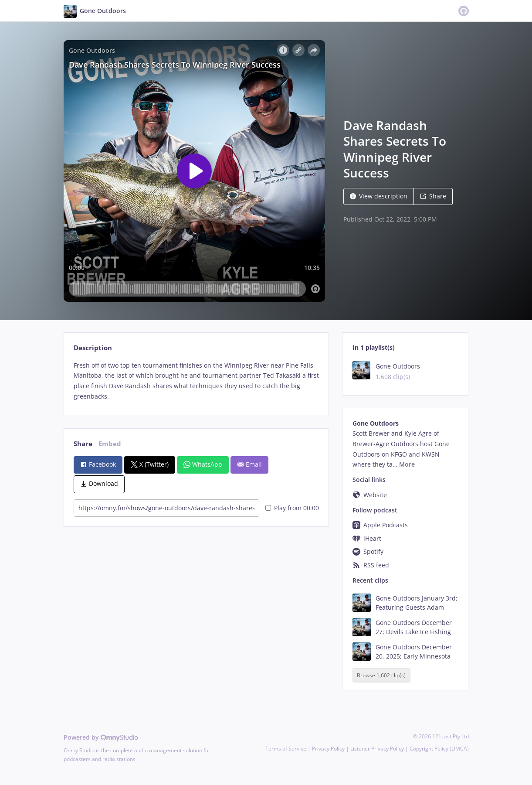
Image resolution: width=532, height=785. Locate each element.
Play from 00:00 (292, 508)
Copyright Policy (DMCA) (439, 749)
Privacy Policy (328, 749)
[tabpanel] (196, 381)
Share (433, 196)
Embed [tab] (110, 444)
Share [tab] (83, 444)
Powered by (101, 737)
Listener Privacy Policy (377, 749)
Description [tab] (93, 348)
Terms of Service (286, 749)
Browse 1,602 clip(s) (381, 675)
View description (379, 196)
